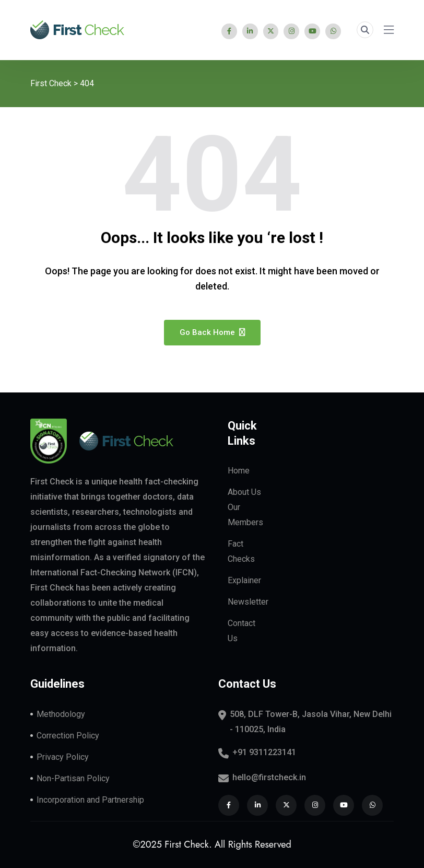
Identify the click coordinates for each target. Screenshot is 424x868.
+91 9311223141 (264, 752)
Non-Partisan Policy (73, 778)
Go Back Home (212, 332)
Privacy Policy (63, 757)
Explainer (244, 581)
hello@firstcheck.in (269, 777)
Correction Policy (68, 736)
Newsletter (248, 602)
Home (239, 471)
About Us (244, 493)
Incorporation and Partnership (90, 800)
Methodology (61, 714)
